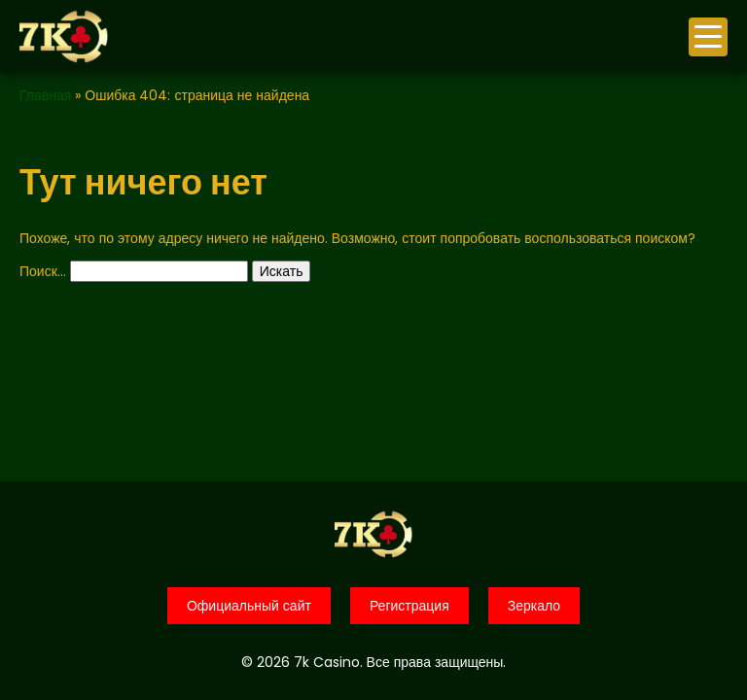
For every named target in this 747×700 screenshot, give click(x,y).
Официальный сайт (249, 606)
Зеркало (534, 606)
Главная (45, 95)
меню (708, 36)
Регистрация (409, 606)
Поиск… (43, 271)
